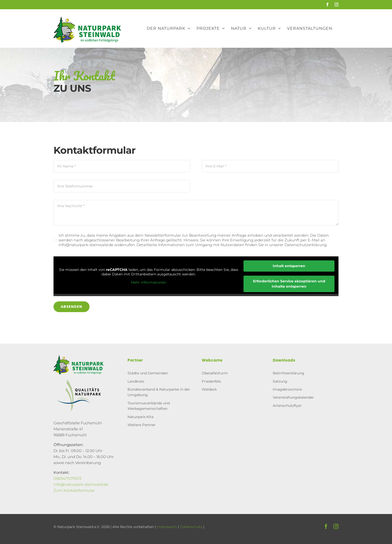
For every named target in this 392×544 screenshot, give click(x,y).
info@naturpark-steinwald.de (81, 484)
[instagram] (336, 527)
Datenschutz (191, 527)
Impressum (167, 527)
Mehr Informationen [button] (148, 283)
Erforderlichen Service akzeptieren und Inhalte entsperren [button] (289, 284)
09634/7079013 (67, 478)
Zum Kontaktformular (74, 490)
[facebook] (326, 527)
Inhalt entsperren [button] (289, 266)
